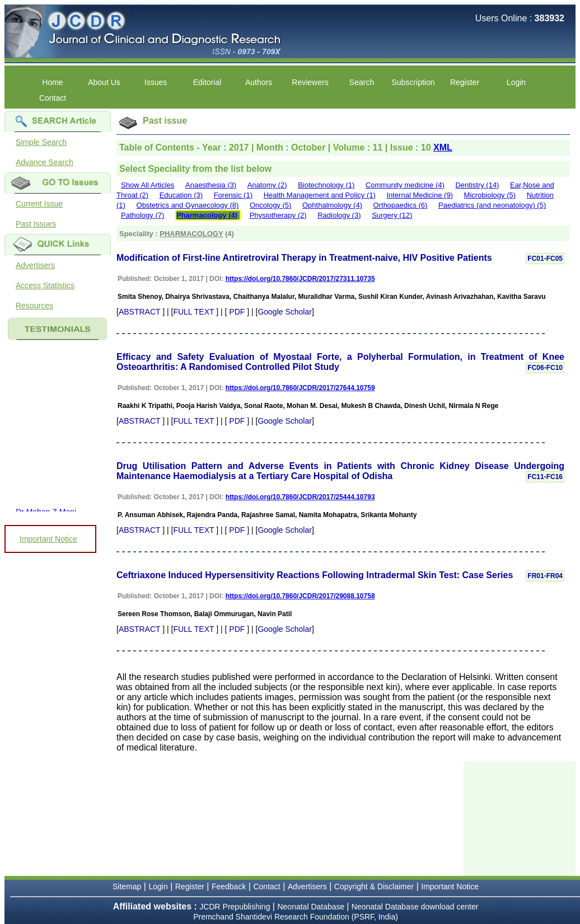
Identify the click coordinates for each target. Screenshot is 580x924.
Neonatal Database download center (415, 907)
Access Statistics (45, 285)
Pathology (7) (142, 215)
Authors (259, 82)
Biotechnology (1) (326, 185)
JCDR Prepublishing (235, 907)
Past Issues (36, 224)
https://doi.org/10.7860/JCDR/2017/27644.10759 (300, 388)
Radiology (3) (339, 215)
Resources (34, 306)
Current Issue (39, 204)
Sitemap (127, 887)
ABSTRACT (139, 312)
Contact (53, 98)
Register (465, 82)
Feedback (229, 887)
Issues (156, 82)
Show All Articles (148, 185)
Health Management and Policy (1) (320, 195)
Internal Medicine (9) (420, 195)
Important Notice (48, 539)
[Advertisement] (520, 818)
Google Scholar (285, 312)
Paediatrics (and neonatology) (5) (492, 205)
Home (52, 82)
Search (362, 82)
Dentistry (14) (477, 185)
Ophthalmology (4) (332, 205)
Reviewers (310, 82)
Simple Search (41, 142)
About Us (104, 82)
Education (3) (181, 195)
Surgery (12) (392, 215)
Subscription (413, 82)
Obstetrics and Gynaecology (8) (188, 205)
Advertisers (35, 265)
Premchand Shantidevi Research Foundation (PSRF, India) (296, 917)
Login (516, 82)
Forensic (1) (233, 195)
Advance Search (45, 162)
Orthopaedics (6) (401, 205)
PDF (237, 312)
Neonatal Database (312, 907)
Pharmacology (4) (207, 215)
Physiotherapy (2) (278, 215)
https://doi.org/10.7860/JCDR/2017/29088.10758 (300, 596)
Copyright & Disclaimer (374, 887)
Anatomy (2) (267, 185)
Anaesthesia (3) (211, 185)
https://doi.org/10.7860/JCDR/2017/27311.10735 (300, 279)
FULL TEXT (193, 312)
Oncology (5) (270, 205)
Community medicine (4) (405, 185)
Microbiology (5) (490, 195)
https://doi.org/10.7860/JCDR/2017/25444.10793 (300, 497)
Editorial (207, 82)
